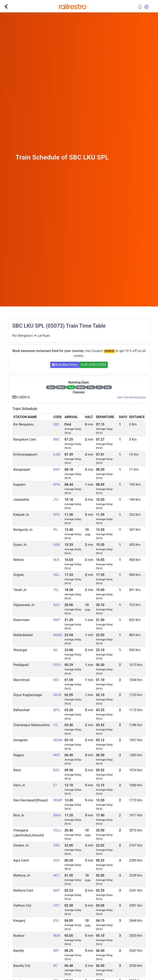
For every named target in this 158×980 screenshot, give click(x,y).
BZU (56, 770)
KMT (57, 620)
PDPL (57, 665)
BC (55, 966)
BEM (57, 936)
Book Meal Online (65, 365)
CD (55, 725)
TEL (56, 590)
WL (56, 650)
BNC (57, 439)
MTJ (56, 875)
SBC (56, 424)
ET (55, 785)
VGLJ (57, 830)
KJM (57, 454)
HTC (56, 906)
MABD (58, 635)
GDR (56, 545)
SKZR (57, 695)
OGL (56, 575)
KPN (57, 485)
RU (55, 530)
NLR (56, 560)
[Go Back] (6, 7)
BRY (56, 951)
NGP (57, 755)
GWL (57, 845)
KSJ (56, 921)
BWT (57, 469)
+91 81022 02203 (93, 365)
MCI (56, 680)
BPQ (56, 710)
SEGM (58, 740)
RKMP (58, 800)
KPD (56, 515)
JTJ (56, 500)
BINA (57, 815)
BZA (56, 605)
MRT (57, 890)
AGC (57, 860)
